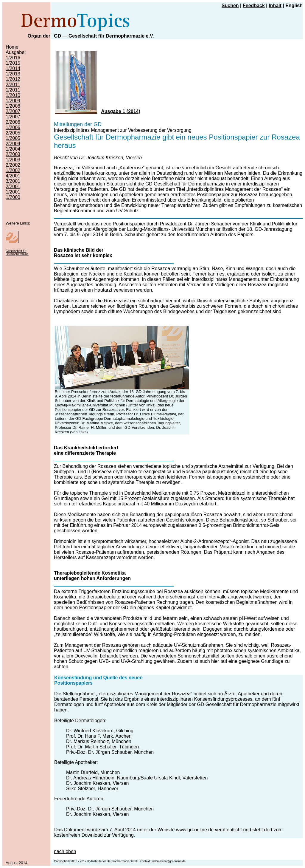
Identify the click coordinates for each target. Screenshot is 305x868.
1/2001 (13, 192)
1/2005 (13, 138)
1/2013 (13, 74)
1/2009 (13, 101)
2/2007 (13, 111)
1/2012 (13, 79)
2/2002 (13, 165)
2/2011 (13, 85)
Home (12, 47)
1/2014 (13, 68)
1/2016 (13, 58)
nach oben (65, 851)
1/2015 (13, 63)
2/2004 (13, 144)
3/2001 (13, 181)
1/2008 (13, 106)
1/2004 (13, 149)
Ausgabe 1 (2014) (121, 111)
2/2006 (13, 122)
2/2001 (13, 187)
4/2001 (13, 176)
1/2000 (13, 197)
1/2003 (13, 160)
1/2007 (13, 117)
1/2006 (13, 127)
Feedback (254, 6)
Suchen (230, 6)
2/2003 (13, 154)
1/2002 (13, 170)
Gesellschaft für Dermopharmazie (17, 253)
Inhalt (275, 6)
